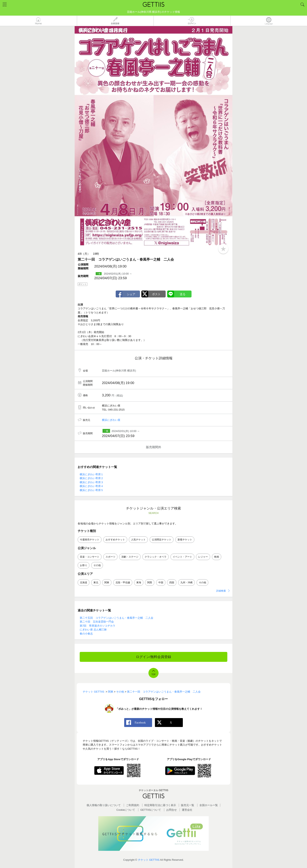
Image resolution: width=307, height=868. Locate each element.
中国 (161, 583)
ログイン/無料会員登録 (154, 657)
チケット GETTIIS (149, 860)
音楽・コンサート (90, 557)
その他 (97, 565)
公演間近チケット (162, 540)
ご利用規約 (133, 805)
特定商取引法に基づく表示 (160, 805)
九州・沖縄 (186, 583)
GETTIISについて (151, 810)
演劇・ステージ (130, 557)
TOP (153, 674)
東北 (96, 583)
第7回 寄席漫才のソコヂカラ (97, 626)
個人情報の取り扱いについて (104, 805)
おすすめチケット (115, 540)
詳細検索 (221, 591)
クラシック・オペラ (156, 557)
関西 (150, 583)
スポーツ (110, 557)
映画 (217, 557)
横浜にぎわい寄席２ (92, 478)
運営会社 (187, 810)
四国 (172, 583)
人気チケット (138, 540)
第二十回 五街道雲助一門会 (97, 622)
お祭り (84, 565)
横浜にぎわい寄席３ (92, 482)
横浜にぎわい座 (111, 420)
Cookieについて (126, 810)
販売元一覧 (188, 805)
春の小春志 (86, 634)
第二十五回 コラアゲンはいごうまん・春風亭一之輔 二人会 (116, 618)
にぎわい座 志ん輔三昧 (93, 630)
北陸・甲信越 (123, 583)
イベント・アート (182, 557)
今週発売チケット (90, 540)
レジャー (203, 557)
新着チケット (185, 540)
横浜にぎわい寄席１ (92, 474)
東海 (139, 583)
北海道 (84, 583)
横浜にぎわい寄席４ (92, 486)
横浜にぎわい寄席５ (92, 490)
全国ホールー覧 (209, 805)
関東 (107, 583)
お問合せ (171, 810)
